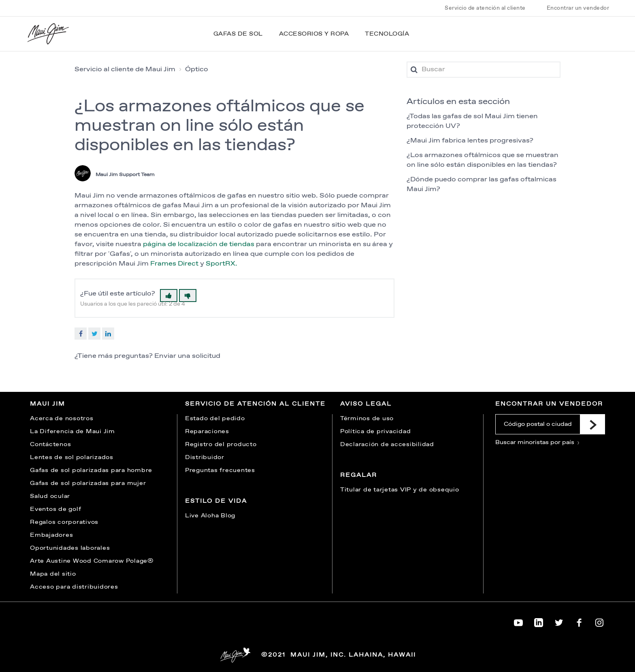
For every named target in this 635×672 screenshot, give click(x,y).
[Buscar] (484, 70)
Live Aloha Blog (210, 516)
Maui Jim (48, 404)
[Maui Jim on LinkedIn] (539, 621)
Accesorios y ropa (314, 34)
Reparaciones (207, 432)
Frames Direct (174, 264)
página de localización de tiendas (199, 244)
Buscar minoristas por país (538, 442)
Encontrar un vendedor (578, 8)
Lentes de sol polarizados (72, 457)
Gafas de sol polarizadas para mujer (88, 483)
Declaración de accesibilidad (387, 444)
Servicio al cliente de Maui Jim (125, 69)
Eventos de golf (55, 509)
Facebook (81, 334)
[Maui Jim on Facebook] (579, 621)
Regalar (359, 475)
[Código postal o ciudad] (538, 424)
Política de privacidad (376, 432)
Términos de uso (367, 419)
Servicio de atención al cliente (485, 8)
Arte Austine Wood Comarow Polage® (92, 561)
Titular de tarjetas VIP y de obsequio (400, 490)
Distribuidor (205, 457)
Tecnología (387, 34)
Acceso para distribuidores (74, 587)
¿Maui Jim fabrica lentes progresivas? (470, 141)
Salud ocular (50, 496)
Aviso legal (366, 404)
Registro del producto (221, 444)
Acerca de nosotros (62, 419)
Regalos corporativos (64, 522)
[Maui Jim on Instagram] (599, 621)
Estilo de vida (216, 501)
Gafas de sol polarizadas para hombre (91, 470)
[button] (169, 296)
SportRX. (222, 264)
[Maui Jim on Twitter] (559, 621)
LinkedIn (108, 334)
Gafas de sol (238, 34)
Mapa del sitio (53, 574)
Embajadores (51, 535)
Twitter (94, 334)
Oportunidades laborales (70, 548)
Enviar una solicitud (187, 356)
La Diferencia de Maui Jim (72, 432)
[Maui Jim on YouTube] (518, 621)
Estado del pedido (215, 419)
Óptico (197, 69)
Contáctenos (50, 444)
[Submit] (592, 424)
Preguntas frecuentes (220, 470)
